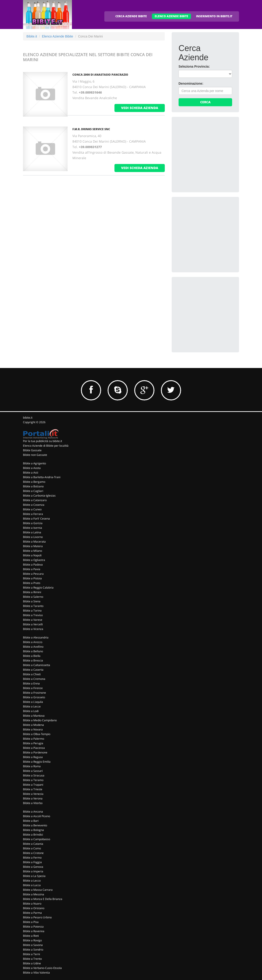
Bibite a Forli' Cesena (36, 519)
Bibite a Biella (32, 656)
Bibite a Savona (33, 945)
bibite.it (28, 418)
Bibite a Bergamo (34, 482)
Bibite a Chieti (32, 674)
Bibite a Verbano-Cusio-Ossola (42, 968)
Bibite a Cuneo (32, 509)
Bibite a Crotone (33, 853)
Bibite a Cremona (34, 679)
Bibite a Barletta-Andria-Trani (42, 477)
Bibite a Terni (31, 954)
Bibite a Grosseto (34, 697)
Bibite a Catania (33, 844)
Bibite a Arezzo (33, 642)
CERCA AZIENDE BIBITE (131, 16)
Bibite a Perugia (33, 743)
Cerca (205, 102)
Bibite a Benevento (35, 825)
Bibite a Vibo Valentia (36, 973)
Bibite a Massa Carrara (38, 890)
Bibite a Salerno (33, 597)
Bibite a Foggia (32, 862)
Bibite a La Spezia (34, 876)
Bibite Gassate (32, 450)
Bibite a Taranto (33, 606)
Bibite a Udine (32, 963)
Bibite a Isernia (33, 528)
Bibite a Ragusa (33, 757)
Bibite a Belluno (33, 651)
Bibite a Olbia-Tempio (37, 734)
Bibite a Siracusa (34, 775)
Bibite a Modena (33, 725)
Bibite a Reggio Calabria (38, 588)
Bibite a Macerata (34, 542)
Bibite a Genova (33, 867)
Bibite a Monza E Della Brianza (43, 899)
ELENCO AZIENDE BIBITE (171, 16)
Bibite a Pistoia (32, 578)
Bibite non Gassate (35, 455)
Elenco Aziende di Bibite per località (46, 446)
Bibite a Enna (31, 683)
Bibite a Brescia (33, 660)
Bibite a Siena (32, 601)
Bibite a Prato (32, 583)
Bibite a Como (32, 848)
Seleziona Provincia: (194, 66)
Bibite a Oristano (34, 908)
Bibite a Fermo (32, 858)
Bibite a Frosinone (34, 693)
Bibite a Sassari (33, 771)
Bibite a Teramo (33, 780)
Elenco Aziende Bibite (58, 36)
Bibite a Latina (32, 532)
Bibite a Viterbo (33, 803)
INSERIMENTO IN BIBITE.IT (214, 16)
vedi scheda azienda (140, 108)
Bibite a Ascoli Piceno (37, 816)
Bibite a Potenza (33, 927)
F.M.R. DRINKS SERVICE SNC (91, 129)
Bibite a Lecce (32, 706)
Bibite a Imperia (33, 871)
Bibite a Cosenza (34, 505)
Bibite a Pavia (32, 569)
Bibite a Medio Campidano (40, 720)
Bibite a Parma (32, 913)
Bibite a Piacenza (34, 748)
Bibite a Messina (34, 894)
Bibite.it (32, 36)
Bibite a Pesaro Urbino (37, 917)
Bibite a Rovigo (32, 940)
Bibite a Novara (33, 729)
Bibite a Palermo (34, 739)
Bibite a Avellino (33, 647)
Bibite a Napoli (32, 555)
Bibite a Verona (33, 798)
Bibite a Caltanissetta (37, 665)
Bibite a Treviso (33, 615)
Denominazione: (191, 83)
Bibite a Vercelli (33, 624)
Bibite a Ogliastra (34, 560)
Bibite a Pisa (31, 922)
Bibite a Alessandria (36, 637)
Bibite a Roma (32, 766)
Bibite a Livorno (33, 537)
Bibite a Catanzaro (35, 500)
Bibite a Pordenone (35, 752)
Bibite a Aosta (32, 468)
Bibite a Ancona (33, 812)
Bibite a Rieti (31, 936)
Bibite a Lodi (31, 711)
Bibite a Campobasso (37, 839)
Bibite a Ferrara (33, 514)
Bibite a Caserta (33, 670)
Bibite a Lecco (32, 881)
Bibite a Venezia (33, 794)
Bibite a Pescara (33, 574)
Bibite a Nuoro (32, 904)
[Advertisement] (213, 152)
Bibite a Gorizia (33, 523)
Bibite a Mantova (34, 716)
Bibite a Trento (32, 959)
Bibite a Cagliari (33, 491)
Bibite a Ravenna (34, 931)
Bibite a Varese (33, 620)
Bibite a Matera (33, 546)
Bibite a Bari (31, 821)
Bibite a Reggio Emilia (37, 762)
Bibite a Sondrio (33, 950)
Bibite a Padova (33, 565)
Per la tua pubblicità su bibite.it (43, 441)
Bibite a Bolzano (33, 486)
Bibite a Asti (31, 473)
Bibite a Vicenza (33, 629)
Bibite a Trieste (33, 789)
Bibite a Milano (33, 551)
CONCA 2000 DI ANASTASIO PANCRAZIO (100, 75)
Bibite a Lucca (32, 885)
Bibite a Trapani (33, 785)
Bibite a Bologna (33, 830)
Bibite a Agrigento (34, 463)
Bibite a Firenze (33, 688)
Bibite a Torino (32, 611)
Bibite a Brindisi (33, 835)
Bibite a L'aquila (33, 702)
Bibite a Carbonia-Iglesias (39, 496)
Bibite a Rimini (32, 592)
